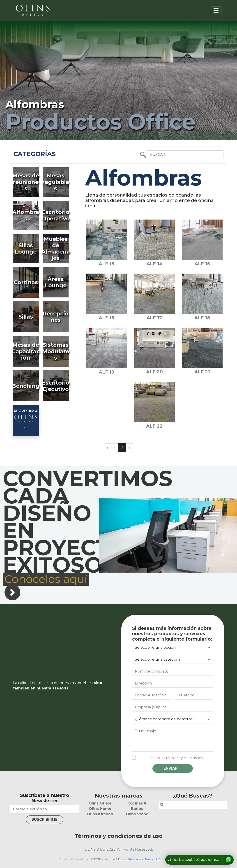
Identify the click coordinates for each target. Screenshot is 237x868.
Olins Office (100, 803)
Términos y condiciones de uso (118, 836)
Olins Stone (137, 814)
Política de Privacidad (127, 859)
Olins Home (100, 809)
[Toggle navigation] (216, 10)
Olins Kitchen (100, 814)
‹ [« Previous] (107, 448)
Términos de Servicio (156, 859)
